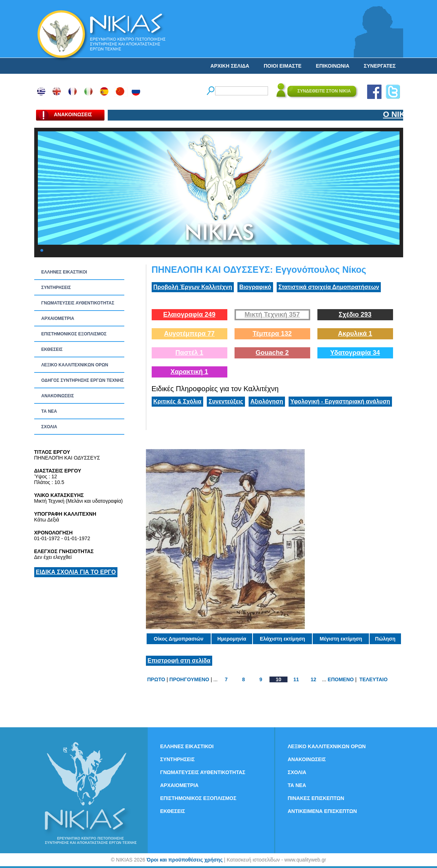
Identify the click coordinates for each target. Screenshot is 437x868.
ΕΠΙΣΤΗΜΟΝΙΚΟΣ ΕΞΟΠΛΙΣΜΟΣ (74, 334)
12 (313, 679)
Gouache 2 (272, 353)
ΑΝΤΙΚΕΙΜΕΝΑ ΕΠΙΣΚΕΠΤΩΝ (322, 811)
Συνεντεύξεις (226, 401)
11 (296, 679)
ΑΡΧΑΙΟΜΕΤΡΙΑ (58, 318)
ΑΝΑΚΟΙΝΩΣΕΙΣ (58, 396)
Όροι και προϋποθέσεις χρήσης (185, 860)
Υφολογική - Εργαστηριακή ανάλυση (340, 401)
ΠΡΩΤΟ (156, 679)
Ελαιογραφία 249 (189, 315)
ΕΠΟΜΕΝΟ (341, 679)
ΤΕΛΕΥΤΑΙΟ (373, 679)
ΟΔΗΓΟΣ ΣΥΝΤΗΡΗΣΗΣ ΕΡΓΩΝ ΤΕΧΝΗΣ (83, 380)
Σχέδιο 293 (355, 315)
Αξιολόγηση (267, 401)
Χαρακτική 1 (189, 372)
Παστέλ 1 (189, 353)
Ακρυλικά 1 (355, 334)
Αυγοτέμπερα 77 (189, 334)
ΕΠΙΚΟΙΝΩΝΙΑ (333, 66)
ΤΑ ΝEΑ (49, 411)
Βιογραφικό (255, 287)
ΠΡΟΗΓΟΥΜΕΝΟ (189, 679)
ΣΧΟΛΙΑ (49, 427)
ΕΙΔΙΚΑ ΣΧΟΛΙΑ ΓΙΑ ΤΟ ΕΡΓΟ (76, 572)
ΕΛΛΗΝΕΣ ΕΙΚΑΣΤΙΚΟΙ (64, 272)
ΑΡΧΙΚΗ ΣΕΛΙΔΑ (230, 66)
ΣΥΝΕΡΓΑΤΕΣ (380, 66)
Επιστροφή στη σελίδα (179, 661)
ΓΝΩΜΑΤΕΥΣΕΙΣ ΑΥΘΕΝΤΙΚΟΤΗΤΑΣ (78, 303)
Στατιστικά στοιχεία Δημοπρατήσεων (329, 287)
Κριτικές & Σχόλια (178, 401)
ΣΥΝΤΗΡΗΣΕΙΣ (56, 288)
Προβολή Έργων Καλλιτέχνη (193, 287)
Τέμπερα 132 (272, 334)
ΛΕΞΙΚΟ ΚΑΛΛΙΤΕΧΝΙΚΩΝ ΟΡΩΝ (75, 365)
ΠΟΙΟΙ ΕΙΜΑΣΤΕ (283, 66)
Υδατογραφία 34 (355, 353)
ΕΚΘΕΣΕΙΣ (52, 349)
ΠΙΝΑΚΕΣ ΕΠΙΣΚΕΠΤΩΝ (316, 798)
